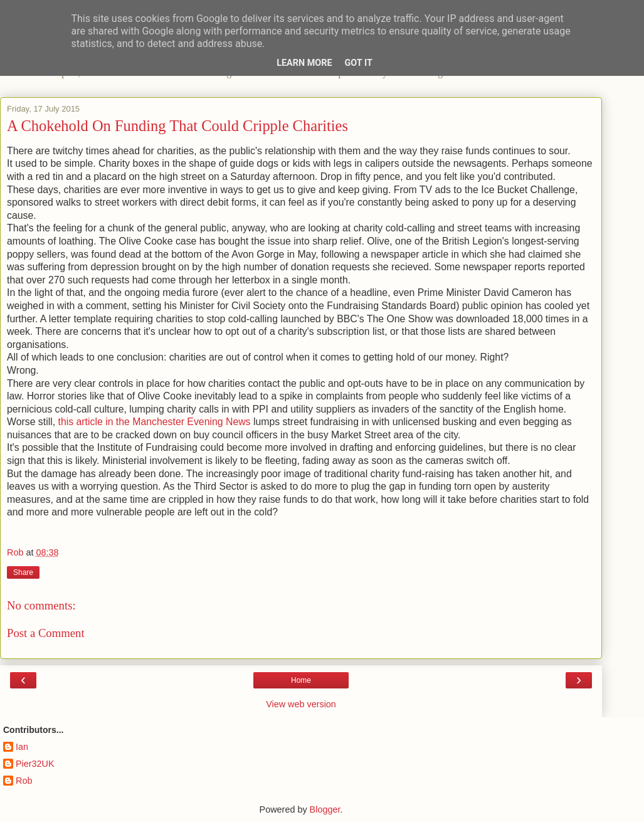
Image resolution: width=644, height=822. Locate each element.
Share (23, 572)
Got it (359, 63)
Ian (22, 747)
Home (301, 680)
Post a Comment (46, 633)
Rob (24, 781)
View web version (301, 704)
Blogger (325, 809)
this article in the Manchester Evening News (155, 422)
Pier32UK (35, 764)
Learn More (304, 63)
